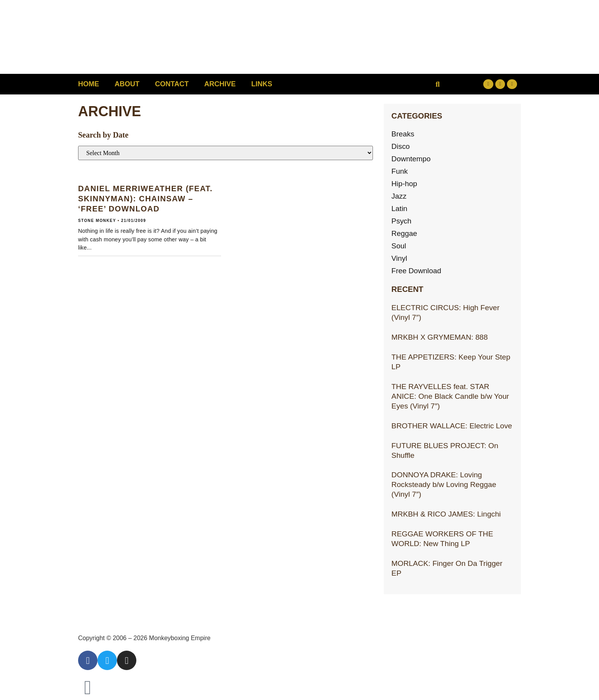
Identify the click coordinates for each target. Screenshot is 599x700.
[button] (438, 84)
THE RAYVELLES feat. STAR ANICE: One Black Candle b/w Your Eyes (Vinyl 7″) (450, 396)
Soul (399, 246)
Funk (400, 171)
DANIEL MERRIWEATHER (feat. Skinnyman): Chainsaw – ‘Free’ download (145, 199)
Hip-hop (405, 184)
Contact (172, 84)
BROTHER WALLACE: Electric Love (452, 426)
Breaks (403, 134)
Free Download (417, 271)
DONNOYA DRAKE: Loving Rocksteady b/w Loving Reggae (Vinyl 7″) (444, 484)
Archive (220, 84)
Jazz (399, 196)
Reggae (405, 233)
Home (89, 84)
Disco (401, 146)
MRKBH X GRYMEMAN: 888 (440, 337)
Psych (402, 221)
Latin (400, 209)
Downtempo (411, 159)
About (127, 84)
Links (262, 84)
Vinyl (400, 258)
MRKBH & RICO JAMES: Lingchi (446, 514)
